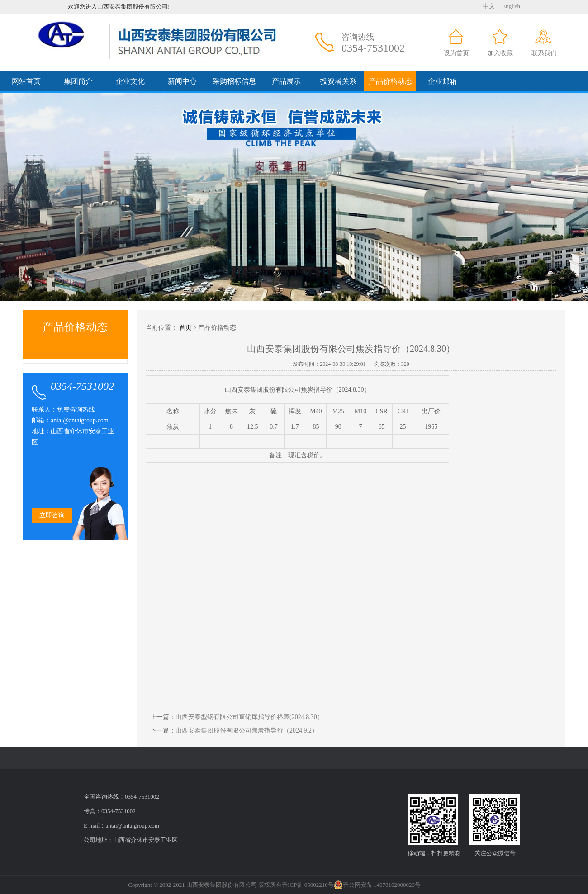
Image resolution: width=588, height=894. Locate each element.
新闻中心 (182, 81)
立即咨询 (52, 515)
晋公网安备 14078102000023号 (377, 885)
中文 (489, 6)
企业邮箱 (442, 81)
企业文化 (130, 81)
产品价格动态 (390, 81)
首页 (185, 328)
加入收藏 (500, 53)
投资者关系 (338, 81)
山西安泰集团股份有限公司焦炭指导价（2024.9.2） (247, 731)
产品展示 (286, 81)
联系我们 (544, 53)
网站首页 (26, 81)
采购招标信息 (234, 81)
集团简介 (78, 81)
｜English (508, 6)
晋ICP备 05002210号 (308, 885)
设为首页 (456, 53)
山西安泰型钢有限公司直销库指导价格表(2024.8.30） (249, 717)
